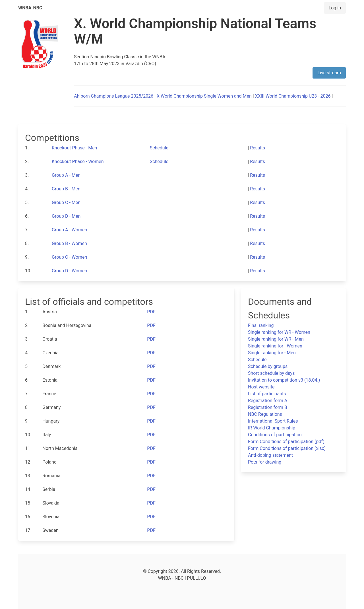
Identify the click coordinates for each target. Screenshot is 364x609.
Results (258, 148)
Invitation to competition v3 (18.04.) (284, 380)
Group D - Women (69, 271)
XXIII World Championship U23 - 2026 (293, 96)
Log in (335, 8)
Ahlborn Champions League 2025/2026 (114, 96)
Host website (261, 387)
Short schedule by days (271, 373)
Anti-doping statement (270, 455)
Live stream (329, 73)
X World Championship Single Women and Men (204, 96)
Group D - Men (66, 216)
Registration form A (268, 401)
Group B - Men (66, 189)
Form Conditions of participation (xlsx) (287, 448)
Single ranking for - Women (275, 346)
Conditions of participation (275, 435)
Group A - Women (69, 230)
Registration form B (268, 407)
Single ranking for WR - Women (279, 332)
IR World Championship (272, 428)
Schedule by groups (268, 366)
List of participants (267, 394)
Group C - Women (69, 257)
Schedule (159, 148)
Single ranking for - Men (272, 353)
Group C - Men (66, 202)
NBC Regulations (265, 414)
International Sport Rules (273, 421)
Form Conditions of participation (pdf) (286, 442)
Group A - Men (66, 175)
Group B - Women (69, 243)
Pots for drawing (265, 462)
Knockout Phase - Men (74, 148)
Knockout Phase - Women (78, 161)
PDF (151, 312)
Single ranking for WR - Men (276, 339)
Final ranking (261, 325)
